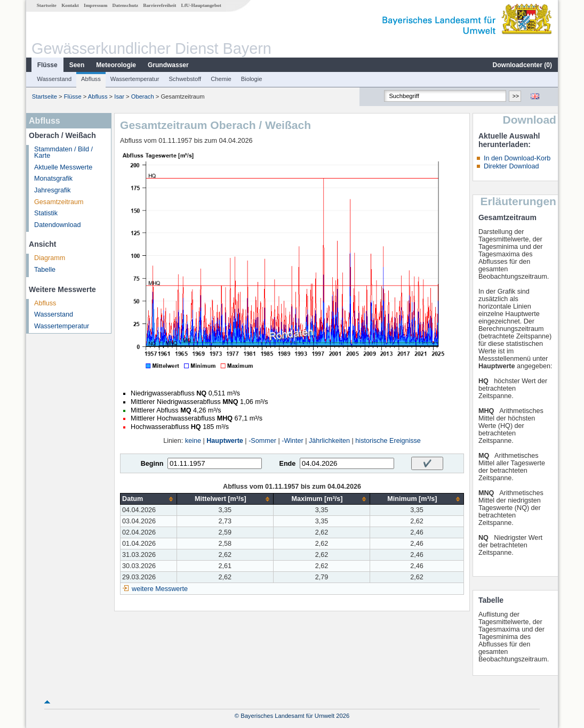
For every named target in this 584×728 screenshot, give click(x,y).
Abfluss (91, 79)
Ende (287, 464)
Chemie (221, 79)
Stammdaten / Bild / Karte (63, 153)
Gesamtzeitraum (59, 202)
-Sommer (262, 441)
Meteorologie (116, 65)
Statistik (46, 213)
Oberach (143, 96)
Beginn (152, 464)
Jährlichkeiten (329, 441)
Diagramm (50, 258)
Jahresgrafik (53, 190)
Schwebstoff (185, 79)
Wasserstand (54, 79)
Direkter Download (511, 166)
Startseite (47, 5)
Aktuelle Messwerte (63, 167)
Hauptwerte (225, 441)
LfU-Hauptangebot (201, 5)
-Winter (293, 441)
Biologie (252, 79)
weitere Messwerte (160, 589)
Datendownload (58, 225)
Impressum (95, 5)
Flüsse (47, 65)
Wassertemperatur (135, 79)
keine (193, 441)
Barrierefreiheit (159, 5)
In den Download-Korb (517, 158)
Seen (77, 65)
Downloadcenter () (522, 65)
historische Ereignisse (388, 441)
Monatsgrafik (53, 179)
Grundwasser (168, 65)
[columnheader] (149, 499)
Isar (119, 96)
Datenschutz (126, 5)
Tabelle (45, 270)
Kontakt (70, 5)
